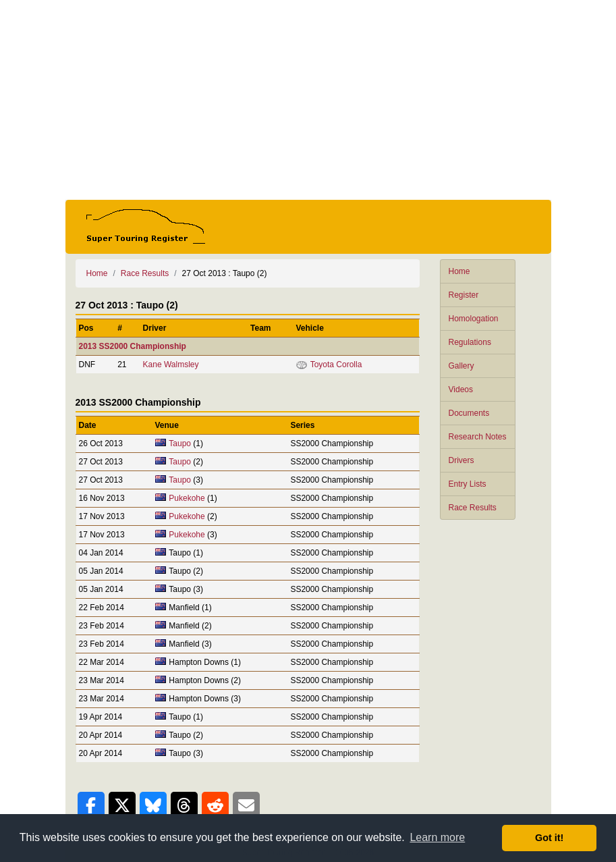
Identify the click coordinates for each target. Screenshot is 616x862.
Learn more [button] (437, 837)
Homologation (474, 319)
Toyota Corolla (336, 365)
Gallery (461, 366)
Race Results (473, 508)
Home (459, 271)
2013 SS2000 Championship (133, 346)
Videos (461, 389)
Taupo (180, 443)
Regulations (470, 342)
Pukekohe (187, 498)
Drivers (461, 460)
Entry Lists (468, 484)
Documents (469, 413)
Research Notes (478, 437)
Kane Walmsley (171, 365)
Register (464, 295)
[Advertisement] (308, 100)
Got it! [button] (549, 838)
